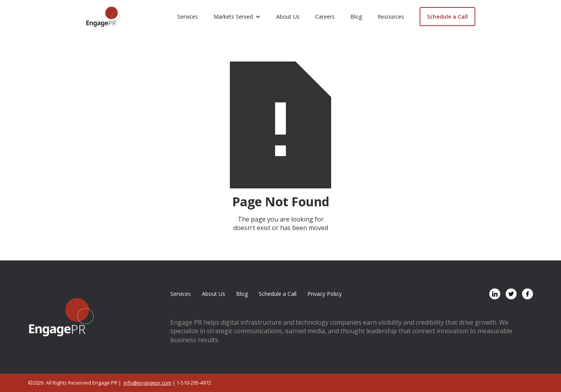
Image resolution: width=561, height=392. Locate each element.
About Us (288, 17)
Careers (325, 17)
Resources (391, 17)
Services (188, 17)
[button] (237, 17)
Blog (356, 17)
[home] (103, 17)
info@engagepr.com (147, 383)
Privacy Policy (325, 294)
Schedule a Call (447, 17)
